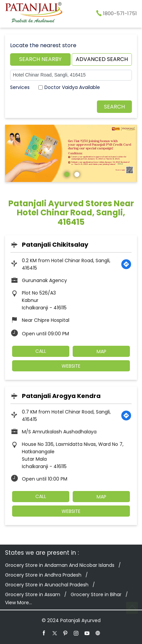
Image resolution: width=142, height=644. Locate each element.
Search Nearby (40, 59)
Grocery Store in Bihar (96, 594)
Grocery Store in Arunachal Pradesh (47, 585)
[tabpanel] (71, 153)
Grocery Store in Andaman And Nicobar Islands (60, 565)
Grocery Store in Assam (33, 594)
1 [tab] (66, 174)
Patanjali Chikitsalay (55, 244)
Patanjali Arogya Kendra (61, 396)
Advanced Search (102, 59)
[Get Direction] (126, 264)
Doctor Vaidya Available (72, 87)
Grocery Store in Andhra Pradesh (43, 575)
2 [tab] (76, 174)
